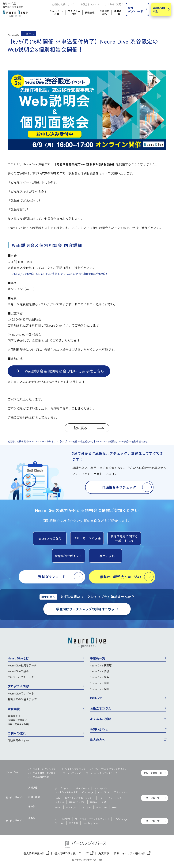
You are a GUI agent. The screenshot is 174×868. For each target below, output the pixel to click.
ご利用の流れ (17, 733)
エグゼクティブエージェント (79, 798)
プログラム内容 (18, 686)
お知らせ (96, 698)
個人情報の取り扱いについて (72, 853)
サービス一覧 (153, 798)
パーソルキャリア (72, 773)
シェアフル (72, 807)
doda (57, 798)
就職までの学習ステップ (22, 699)
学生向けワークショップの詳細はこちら (87, 609)
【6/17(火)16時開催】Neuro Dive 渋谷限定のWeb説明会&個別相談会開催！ (58, 274)
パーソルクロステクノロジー (43, 773)
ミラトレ (87, 807)
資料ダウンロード (135, 10)
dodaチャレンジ (77, 802)
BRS (101, 798)
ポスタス (74, 823)
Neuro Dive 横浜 (99, 677)
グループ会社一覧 (153, 773)
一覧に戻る (79, 428)
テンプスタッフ (63, 788)
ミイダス (59, 802)
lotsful (58, 807)
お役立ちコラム (89, 4)
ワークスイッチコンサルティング (92, 819)
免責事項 (104, 853)
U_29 (104, 802)
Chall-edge (88, 792)
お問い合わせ (99, 729)
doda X (93, 802)
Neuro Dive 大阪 (99, 683)
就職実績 (14, 709)
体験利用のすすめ (18, 740)
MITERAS (60, 823)
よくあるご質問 (113, 4)
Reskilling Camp (91, 823)
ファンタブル (101, 788)
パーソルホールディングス (42, 769)
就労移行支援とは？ (62, 4)
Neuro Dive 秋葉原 (101, 665)
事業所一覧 (97, 658)
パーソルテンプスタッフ (73, 769)
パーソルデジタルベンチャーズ (102, 773)
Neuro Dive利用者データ (22, 665)
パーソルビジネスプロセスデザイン (108, 769)
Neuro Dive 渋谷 (99, 671)
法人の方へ (97, 740)
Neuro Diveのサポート (21, 693)
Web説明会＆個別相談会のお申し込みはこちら (65, 371)
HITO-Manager (121, 819)
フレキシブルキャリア (66, 792)
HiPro (114, 807)
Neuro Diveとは (18, 658)
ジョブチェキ (82, 788)
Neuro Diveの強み (18, 671)
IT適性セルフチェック (21, 677)
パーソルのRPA (63, 819)
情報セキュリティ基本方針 (130, 853)
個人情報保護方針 (34, 853)
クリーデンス (115, 798)
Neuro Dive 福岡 (99, 689)
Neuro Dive (101, 807)
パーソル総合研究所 (39, 777)
